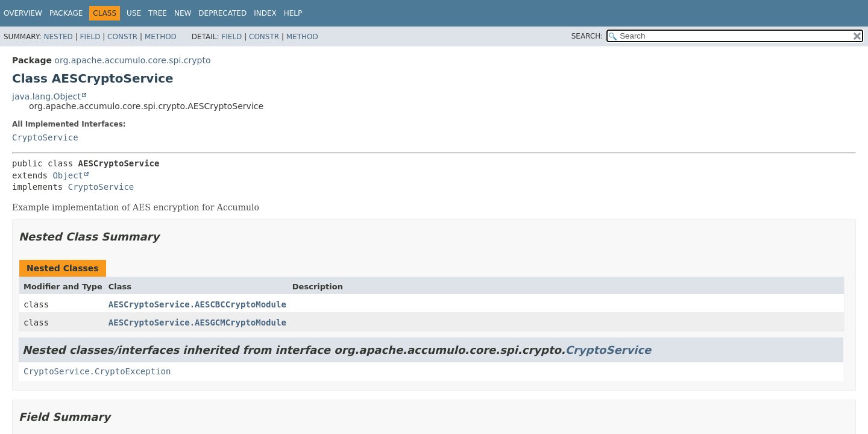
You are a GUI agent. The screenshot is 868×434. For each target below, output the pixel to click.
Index (265, 13)
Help (293, 13)
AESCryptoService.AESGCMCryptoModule (197, 322)
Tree (158, 13)
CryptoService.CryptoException (97, 371)
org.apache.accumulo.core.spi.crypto (132, 60)
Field (90, 37)
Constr (122, 37)
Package (66, 13)
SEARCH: (587, 36)
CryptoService (45, 137)
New (183, 13)
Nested (58, 37)
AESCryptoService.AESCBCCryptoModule (197, 304)
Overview (23, 13)
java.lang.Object (46, 96)
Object (68, 175)
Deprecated (222, 13)
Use (134, 13)
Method (161, 37)
